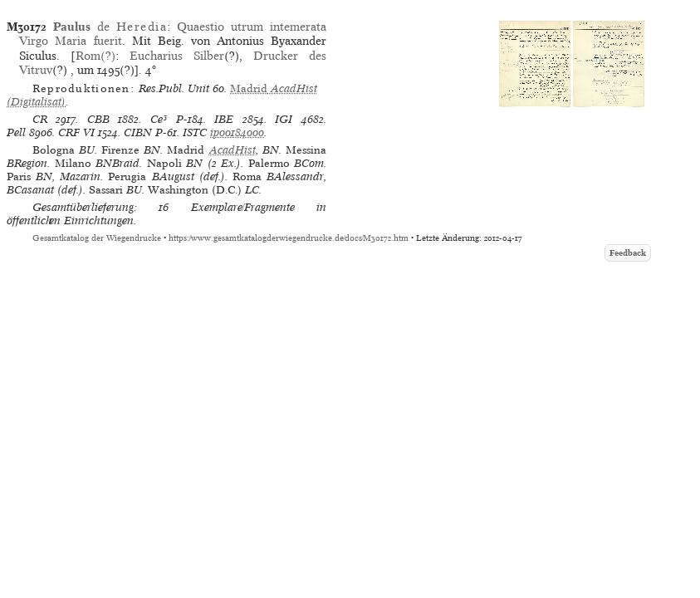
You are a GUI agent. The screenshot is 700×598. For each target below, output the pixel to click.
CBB (98, 119)
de (110, 27)
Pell (16, 132)
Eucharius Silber (177, 56)
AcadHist (233, 150)
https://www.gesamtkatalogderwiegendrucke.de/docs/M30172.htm (289, 238)
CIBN (138, 132)
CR (40, 119)
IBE (224, 119)
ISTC (195, 132)
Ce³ (159, 119)
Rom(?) (95, 56)
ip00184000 (237, 132)
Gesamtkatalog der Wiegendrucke (97, 238)
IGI (284, 119)
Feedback (628, 253)
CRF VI (76, 132)
